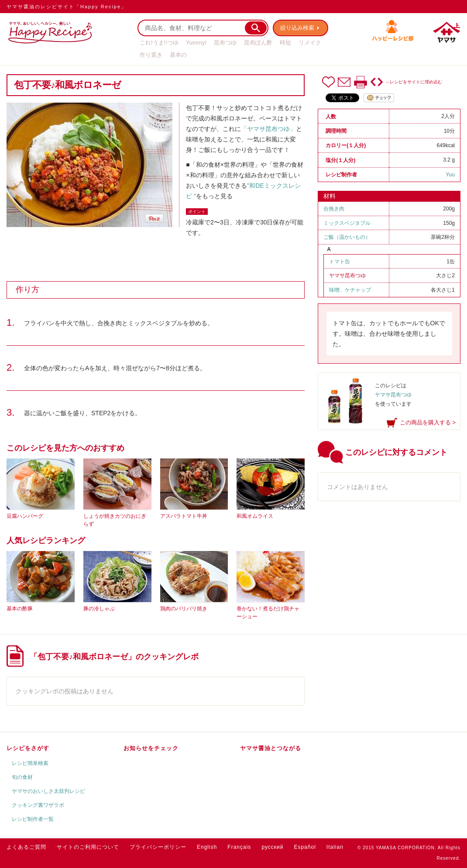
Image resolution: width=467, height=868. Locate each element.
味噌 (334, 290)
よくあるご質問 (26, 847)
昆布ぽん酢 (258, 43)
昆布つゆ (225, 43)
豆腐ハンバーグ (25, 516)
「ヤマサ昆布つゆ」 (268, 129)
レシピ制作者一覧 (33, 819)
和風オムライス (255, 516)
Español (305, 847)
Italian (335, 847)
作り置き (151, 55)
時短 (285, 43)
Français (239, 847)
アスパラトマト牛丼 (184, 516)
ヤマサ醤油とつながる (271, 748)
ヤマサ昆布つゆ (347, 276)
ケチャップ (358, 290)
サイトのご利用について (88, 847)
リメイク (310, 43)
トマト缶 (340, 262)
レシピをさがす (28, 748)
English (207, 847)
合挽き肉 (334, 209)
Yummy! (196, 43)
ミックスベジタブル (347, 223)
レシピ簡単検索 (30, 763)
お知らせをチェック (151, 748)
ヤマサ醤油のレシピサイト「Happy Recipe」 (67, 7)
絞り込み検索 (297, 28)
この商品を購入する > (428, 422)
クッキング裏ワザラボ (38, 805)
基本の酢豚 (20, 609)
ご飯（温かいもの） (347, 237)
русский (272, 847)
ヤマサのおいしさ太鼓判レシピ (48, 791)
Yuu (450, 175)
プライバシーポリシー (158, 847)
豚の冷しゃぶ (99, 609)
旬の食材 (22, 777)
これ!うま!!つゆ (159, 43)
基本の (178, 55)
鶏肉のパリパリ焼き (184, 609)
